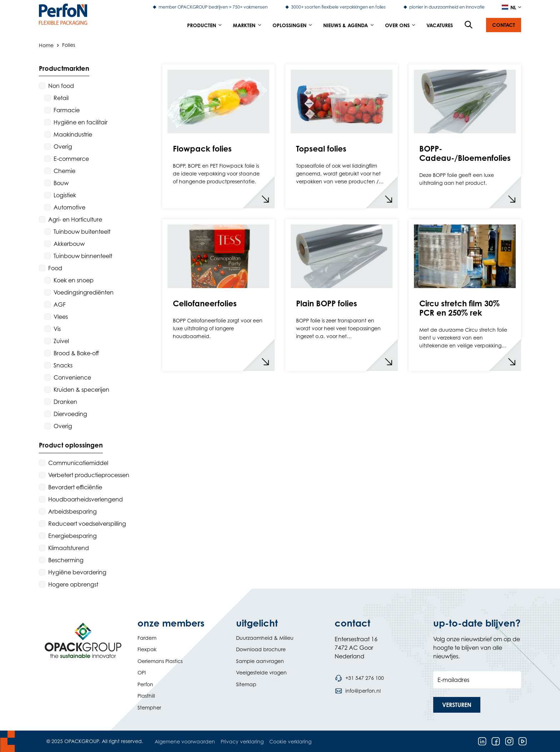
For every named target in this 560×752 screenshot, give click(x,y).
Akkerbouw (69, 244)
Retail (61, 98)
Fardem (147, 638)
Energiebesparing (72, 536)
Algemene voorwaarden (185, 741)
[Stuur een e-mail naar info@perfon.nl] (358, 691)
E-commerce (71, 159)
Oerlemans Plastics (160, 661)
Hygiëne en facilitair (81, 122)
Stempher (149, 708)
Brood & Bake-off (76, 353)
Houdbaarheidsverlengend (86, 499)
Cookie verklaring (290, 741)
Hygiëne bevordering (77, 572)
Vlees (61, 317)
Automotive (69, 207)
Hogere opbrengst (73, 584)
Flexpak (147, 649)
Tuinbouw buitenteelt (82, 232)
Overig (63, 147)
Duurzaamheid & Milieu (265, 638)
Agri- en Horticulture (75, 219)
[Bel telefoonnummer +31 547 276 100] (359, 678)
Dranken (65, 402)
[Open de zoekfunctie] (469, 25)
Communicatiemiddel (78, 463)
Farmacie (67, 110)
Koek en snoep (74, 280)
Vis (57, 329)
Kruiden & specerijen (81, 390)
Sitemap (246, 684)
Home (46, 45)
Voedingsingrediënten (84, 292)
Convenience (72, 377)
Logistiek (65, 195)
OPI (142, 672)
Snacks (63, 365)
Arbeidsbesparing (72, 511)
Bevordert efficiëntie (75, 487)
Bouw (61, 183)
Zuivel (61, 341)
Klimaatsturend (69, 548)
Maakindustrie (73, 134)
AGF (60, 305)
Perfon (145, 684)
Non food (61, 86)
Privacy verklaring (242, 741)
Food (55, 268)
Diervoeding (70, 414)
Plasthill (146, 696)
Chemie (64, 171)
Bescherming (66, 560)
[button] (504, 25)
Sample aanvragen (260, 661)
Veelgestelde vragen (261, 672)
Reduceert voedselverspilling (87, 524)
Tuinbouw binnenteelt (83, 256)
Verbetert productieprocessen (89, 475)
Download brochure (261, 649)
